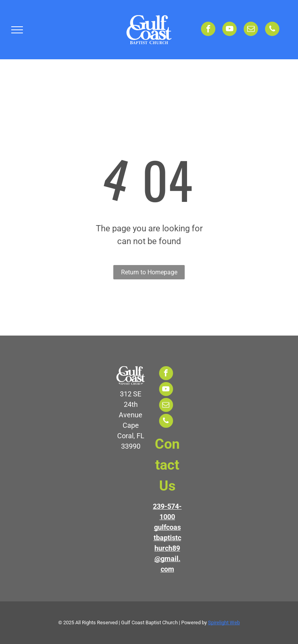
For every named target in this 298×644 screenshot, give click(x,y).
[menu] (17, 30)
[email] (251, 30)
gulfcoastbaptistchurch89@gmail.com (167, 548)
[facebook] (208, 30)
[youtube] (230, 30)
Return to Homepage (149, 272)
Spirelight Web (224, 622)
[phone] (272, 30)
